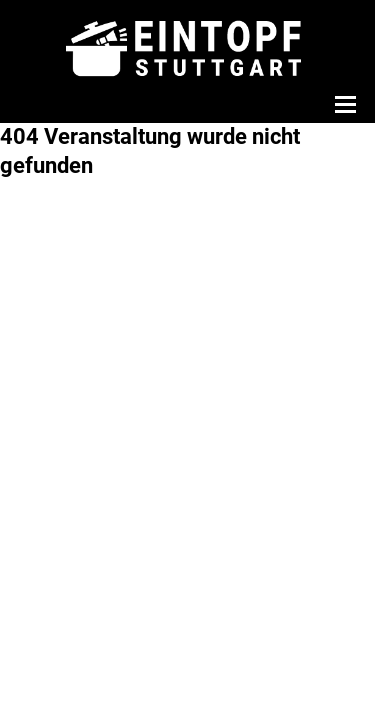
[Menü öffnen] (343, 104)
